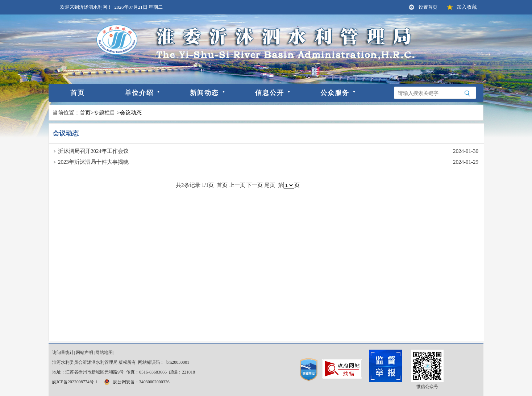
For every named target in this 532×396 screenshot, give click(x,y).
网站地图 (104, 353)
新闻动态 (204, 93)
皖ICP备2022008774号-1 (75, 382)
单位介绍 (139, 93)
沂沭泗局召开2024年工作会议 (93, 151)
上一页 (237, 185)
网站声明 (84, 353)
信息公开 (270, 93)
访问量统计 (63, 353)
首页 (78, 93)
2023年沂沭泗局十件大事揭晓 (93, 162)
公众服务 (335, 93)
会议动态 (131, 113)
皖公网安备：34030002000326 (136, 382)
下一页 (255, 185)
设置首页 (428, 7)
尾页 (270, 185)
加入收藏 (467, 7)
